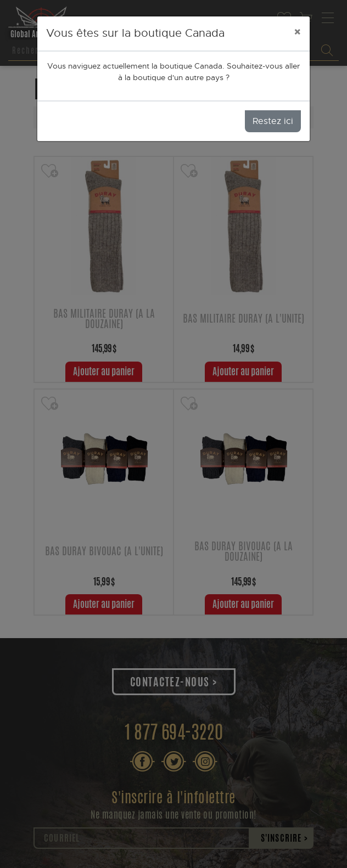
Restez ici (273, 121)
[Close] (297, 32)
